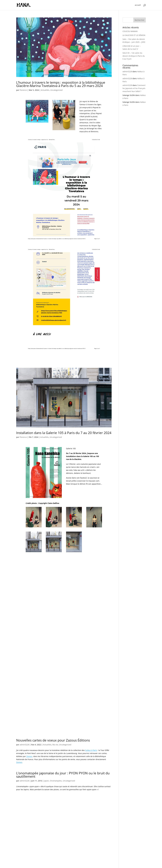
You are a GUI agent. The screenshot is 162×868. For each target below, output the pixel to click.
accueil (138, 5)
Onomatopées (56, 767)
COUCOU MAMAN (130, 31)
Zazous (29, 742)
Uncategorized (56, 90)
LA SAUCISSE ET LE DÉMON (134, 35)
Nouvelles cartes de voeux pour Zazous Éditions (53, 726)
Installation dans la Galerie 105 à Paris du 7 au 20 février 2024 (64, 433)
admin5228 (24, 731)
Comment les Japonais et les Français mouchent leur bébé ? (134, 88)
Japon (46, 767)
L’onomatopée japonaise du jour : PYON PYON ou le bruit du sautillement (63, 761)
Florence (23, 90)
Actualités (45, 90)
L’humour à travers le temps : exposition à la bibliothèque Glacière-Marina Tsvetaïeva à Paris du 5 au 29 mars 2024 (61, 84)
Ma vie (55, 731)
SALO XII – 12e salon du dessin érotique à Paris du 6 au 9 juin (134, 56)
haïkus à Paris (91, 736)
